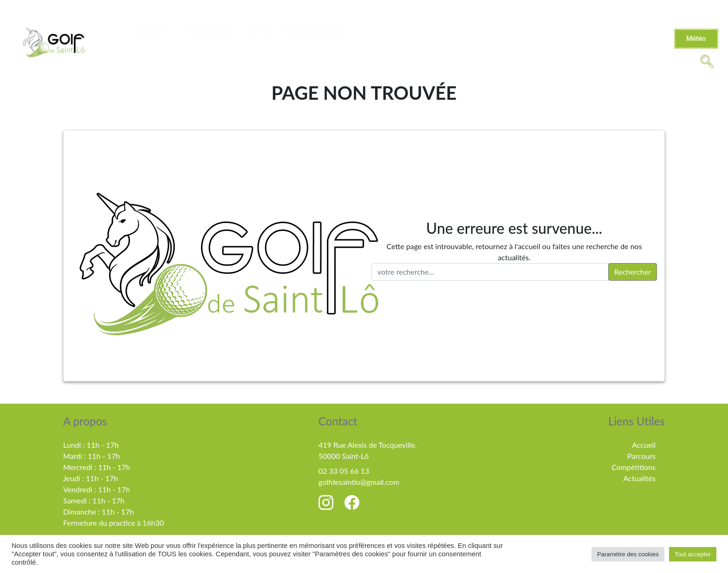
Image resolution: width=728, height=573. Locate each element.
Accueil (644, 445)
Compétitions (397, 31)
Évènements (473, 31)
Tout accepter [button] (693, 554)
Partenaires (588, 31)
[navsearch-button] (707, 61)
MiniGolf (595, 50)
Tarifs (259, 31)
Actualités (210, 31)
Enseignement (317, 31)
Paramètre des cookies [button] (628, 554)
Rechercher (633, 272)
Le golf (154, 31)
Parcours (641, 456)
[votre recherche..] (490, 272)
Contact (531, 31)
